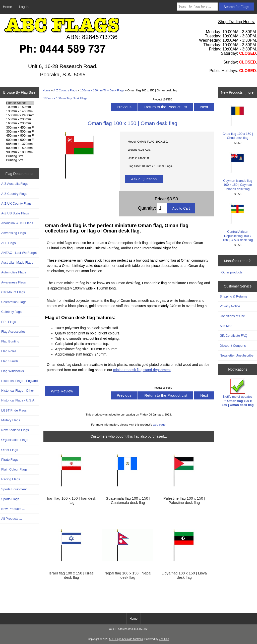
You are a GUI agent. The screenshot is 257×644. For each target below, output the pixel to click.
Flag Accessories (13, 332)
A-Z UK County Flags (16, 203)
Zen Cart (164, 639)
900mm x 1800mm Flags (20, 152)
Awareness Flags (14, 282)
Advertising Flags (14, 233)
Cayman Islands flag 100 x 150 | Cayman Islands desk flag (238, 171)
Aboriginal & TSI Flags (17, 223)
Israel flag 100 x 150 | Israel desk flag (72, 575)
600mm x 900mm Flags (20, 140)
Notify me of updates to (238, 393)
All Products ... (12, 519)
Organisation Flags (15, 440)
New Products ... (13, 509)
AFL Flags (9, 243)
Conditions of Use (232, 316)
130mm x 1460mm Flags (20, 111)
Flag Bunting (10, 341)
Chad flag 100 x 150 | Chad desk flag (238, 122)
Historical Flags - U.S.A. (18, 400)
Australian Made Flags (17, 262)
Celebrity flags (11, 312)
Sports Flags (10, 499)
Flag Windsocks (13, 371)
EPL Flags (9, 322)
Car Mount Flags (13, 292)
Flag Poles (9, 351)
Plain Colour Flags (14, 469)
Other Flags (10, 450)
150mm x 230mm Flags (20, 119)
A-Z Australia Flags (15, 184)
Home (7, 7)
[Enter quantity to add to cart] (162, 208)
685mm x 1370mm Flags (20, 144)
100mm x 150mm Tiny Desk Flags (102, 90)
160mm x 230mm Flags (20, 123)
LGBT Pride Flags (14, 410)
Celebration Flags (14, 302)
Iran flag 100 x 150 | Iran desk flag (72, 500)
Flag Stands (10, 361)
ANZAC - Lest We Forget (19, 253)
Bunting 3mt (20, 156)
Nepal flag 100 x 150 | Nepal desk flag (128, 575)
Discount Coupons (233, 346)
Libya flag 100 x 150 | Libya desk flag (184, 575)
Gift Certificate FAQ (233, 336)
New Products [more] (238, 92)
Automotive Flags (14, 272)
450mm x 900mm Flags (20, 136)
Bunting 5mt (20, 160)
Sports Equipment (14, 489)
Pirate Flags (10, 460)
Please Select (20, 103)
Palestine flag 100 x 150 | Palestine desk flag (184, 500)
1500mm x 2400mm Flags (20, 115)
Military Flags (11, 420)
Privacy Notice (230, 306)
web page (159, 424)
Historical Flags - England (19, 381)
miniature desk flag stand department (142, 370)
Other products (232, 272)
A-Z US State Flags (15, 213)
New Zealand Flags (15, 430)
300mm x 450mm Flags (20, 128)
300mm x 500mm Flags (20, 132)
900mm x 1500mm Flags (20, 148)
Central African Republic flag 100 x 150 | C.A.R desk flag (238, 222)
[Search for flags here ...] (197, 7)
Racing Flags (11, 479)
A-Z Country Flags (65, 90)
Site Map (226, 326)
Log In (24, 7)
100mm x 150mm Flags (20, 107)
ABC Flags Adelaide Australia (126, 639)
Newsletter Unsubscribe (237, 355)
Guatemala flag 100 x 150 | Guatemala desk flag (128, 500)
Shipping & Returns (233, 296)
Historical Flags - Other (18, 391)
